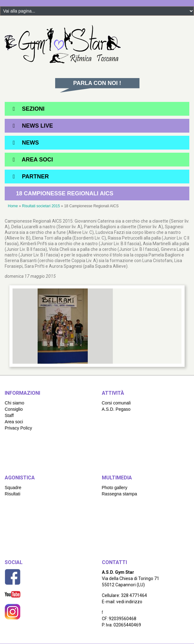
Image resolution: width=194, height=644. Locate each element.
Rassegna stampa (120, 494)
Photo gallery (115, 488)
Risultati (13, 494)
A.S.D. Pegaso (116, 409)
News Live (37, 126)
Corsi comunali (116, 403)
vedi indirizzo (129, 602)
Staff (9, 415)
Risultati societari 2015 (41, 206)
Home (13, 206)
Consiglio (14, 409)
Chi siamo (14, 403)
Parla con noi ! (97, 83)
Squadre (13, 488)
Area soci (14, 422)
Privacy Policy (18, 428)
